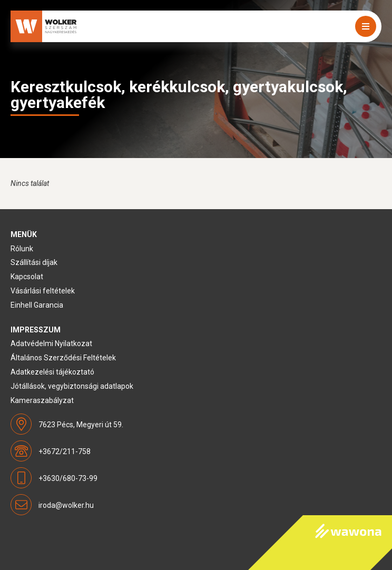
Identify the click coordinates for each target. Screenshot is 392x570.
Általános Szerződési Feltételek (63, 358)
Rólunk (22, 249)
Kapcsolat (27, 277)
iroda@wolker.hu (66, 505)
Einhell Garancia (37, 305)
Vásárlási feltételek (43, 291)
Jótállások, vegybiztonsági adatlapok (72, 386)
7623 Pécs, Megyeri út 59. (81, 425)
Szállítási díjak (34, 262)
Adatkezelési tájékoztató (52, 372)
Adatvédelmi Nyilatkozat (51, 343)
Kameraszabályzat (42, 400)
